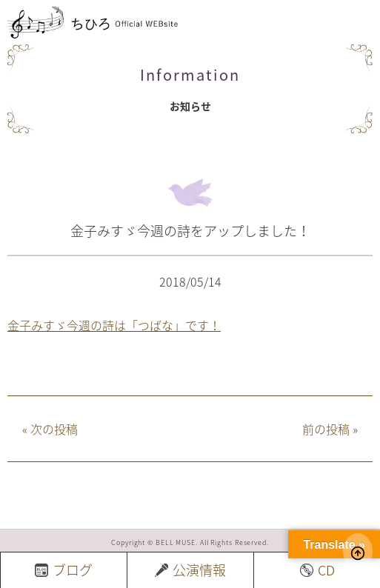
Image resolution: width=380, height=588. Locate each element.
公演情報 (190, 570)
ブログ (64, 570)
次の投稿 (50, 429)
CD (317, 570)
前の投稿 (330, 429)
